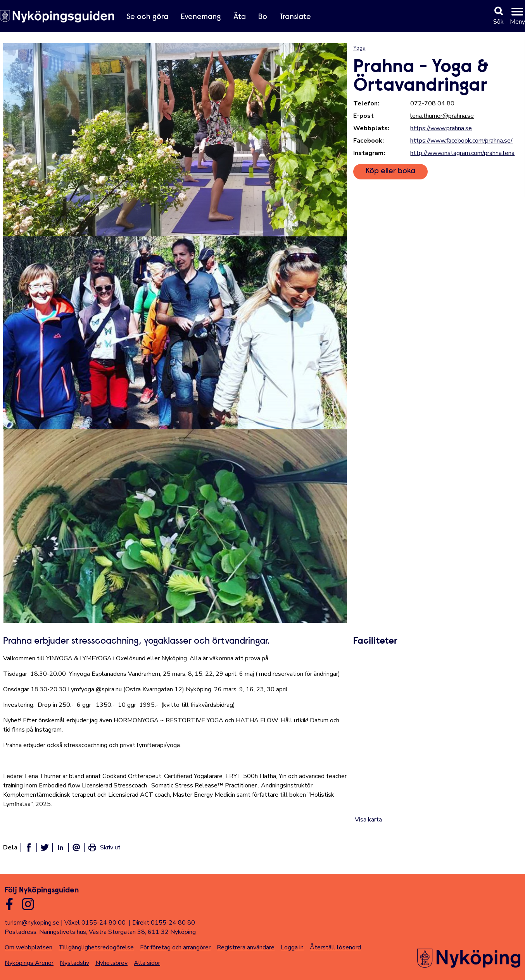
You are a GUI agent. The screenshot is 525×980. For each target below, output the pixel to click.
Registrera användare (246, 947)
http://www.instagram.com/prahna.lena (462, 153)
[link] (104, 847)
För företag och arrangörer (175, 947)
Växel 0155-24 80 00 (95, 923)
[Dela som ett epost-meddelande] (76, 847)
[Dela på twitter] (45, 847)
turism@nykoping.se (32, 923)
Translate (295, 17)
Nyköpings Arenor (29, 963)
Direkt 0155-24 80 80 (164, 923)
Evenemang (201, 17)
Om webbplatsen (28, 947)
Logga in (292, 947)
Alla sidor (147, 963)
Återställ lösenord (335, 947)
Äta (240, 17)
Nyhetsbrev (111, 963)
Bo (263, 17)
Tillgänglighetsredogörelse (96, 947)
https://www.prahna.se (441, 128)
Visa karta (368, 820)
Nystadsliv (74, 963)
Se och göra (147, 17)
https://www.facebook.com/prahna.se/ (461, 141)
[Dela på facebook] (29, 847)
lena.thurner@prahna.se (442, 116)
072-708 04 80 (432, 103)
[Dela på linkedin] (60, 847)
